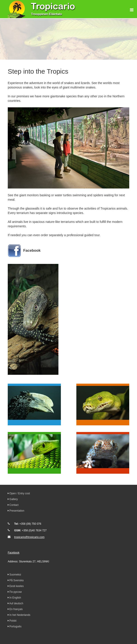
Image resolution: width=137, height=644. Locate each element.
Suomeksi (15, 575)
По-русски (15, 592)
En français (16, 609)
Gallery (14, 499)
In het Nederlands (20, 615)
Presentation (17, 511)
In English (15, 598)
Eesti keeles (16, 586)
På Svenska (16, 580)
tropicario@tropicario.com (29, 537)
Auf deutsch (16, 603)
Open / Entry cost (20, 493)
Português (15, 626)
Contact (14, 505)
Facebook (32, 250)
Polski (13, 621)
